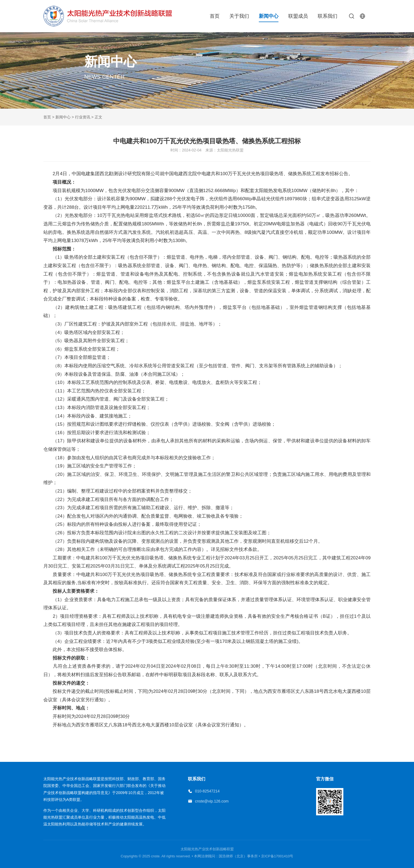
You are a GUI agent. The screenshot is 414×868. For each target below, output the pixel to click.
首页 (215, 16)
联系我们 (328, 16)
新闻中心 (269, 16)
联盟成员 (298, 16)
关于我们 (239, 16)
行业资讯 (83, 117)
